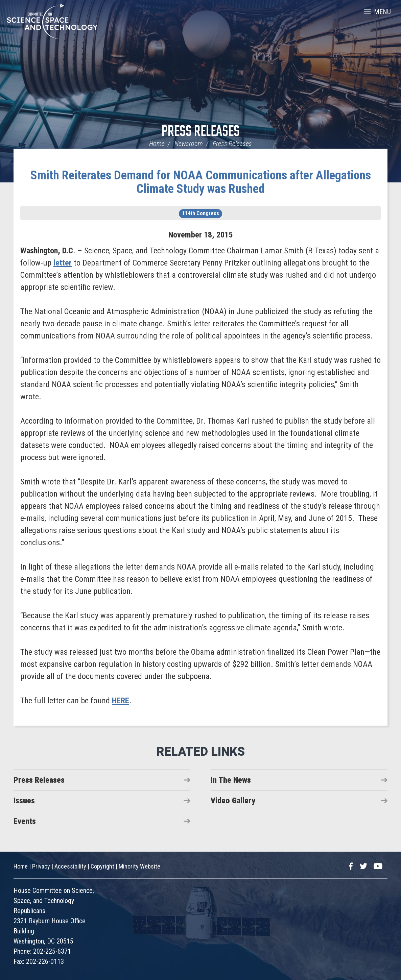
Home (157, 144)
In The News (231, 780)
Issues (24, 801)
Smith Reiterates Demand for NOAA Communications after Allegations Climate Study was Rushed (201, 182)
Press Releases (201, 132)
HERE (121, 701)
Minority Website (139, 866)
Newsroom (189, 144)
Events (25, 821)
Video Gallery (233, 801)
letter (63, 263)
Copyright (102, 866)
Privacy (41, 866)
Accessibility (70, 866)
